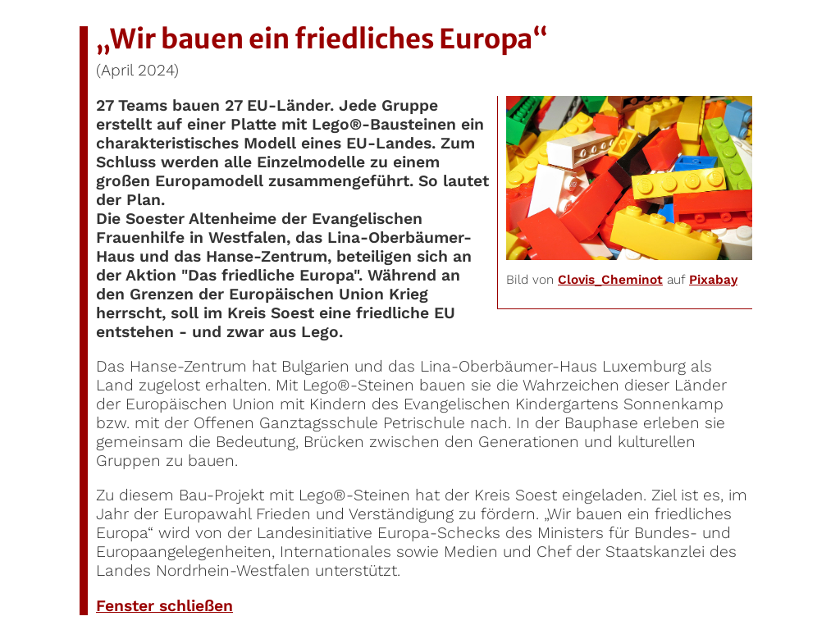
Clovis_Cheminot (610, 280)
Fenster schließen (164, 606)
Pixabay (713, 280)
